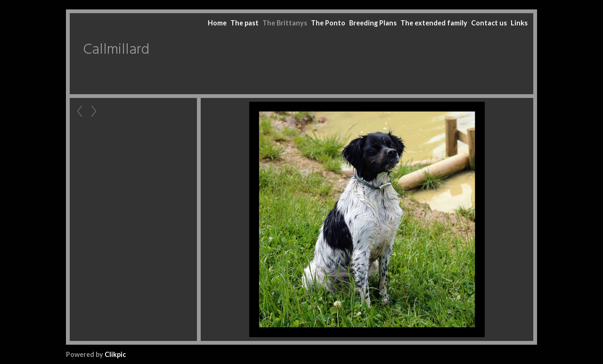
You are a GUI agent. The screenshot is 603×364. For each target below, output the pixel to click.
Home (217, 23)
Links (519, 23)
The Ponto (328, 23)
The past (244, 23)
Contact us (489, 23)
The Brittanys (285, 23)
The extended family (434, 23)
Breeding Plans (373, 23)
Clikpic (115, 354)
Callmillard (116, 50)
